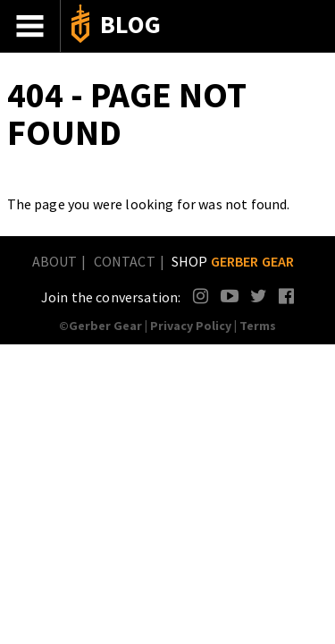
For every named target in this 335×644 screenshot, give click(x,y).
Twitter (259, 296)
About (55, 261)
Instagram (201, 296)
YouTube (229, 296)
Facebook (287, 296)
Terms (258, 326)
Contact (125, 261)
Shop (233, 261)
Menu (30, 26)
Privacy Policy (191, 326)
